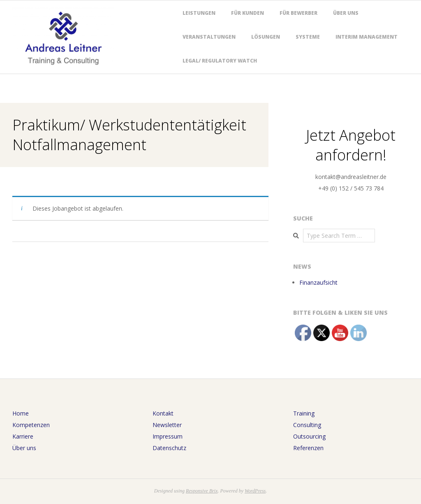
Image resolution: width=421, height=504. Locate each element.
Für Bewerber (298, 13)
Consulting (307, 425)
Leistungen (199, 13)
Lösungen (266, 37)
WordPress (255, 491)
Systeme (308, 37)
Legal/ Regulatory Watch (220, 61)
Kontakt (163, 413)
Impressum (168, 436)
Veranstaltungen (209, 37)
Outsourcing (309, 436)
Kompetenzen (31, 425)
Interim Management (367, 37)
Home (21, 413)
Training (304, 413)
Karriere (23, 436)
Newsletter (167, 425)
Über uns (346, 13)
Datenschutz (169, 448)
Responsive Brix (202, 491)
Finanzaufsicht (318, 282)
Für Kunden (248, 13)
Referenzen (308, 448)
